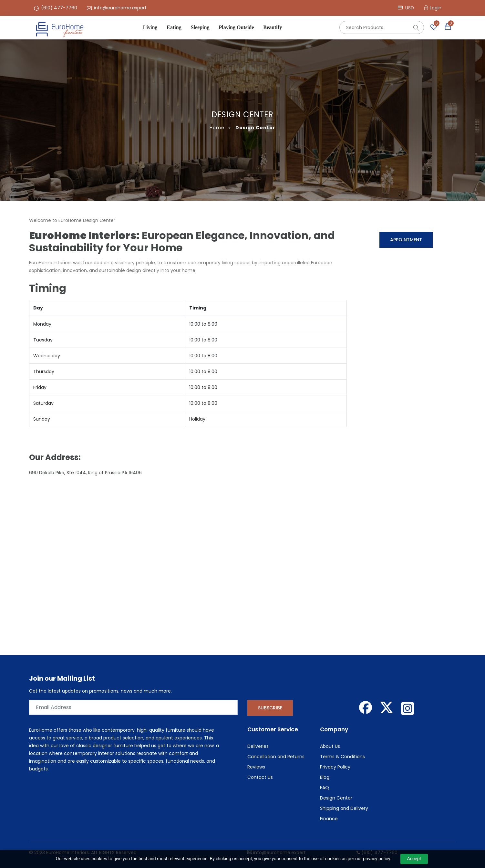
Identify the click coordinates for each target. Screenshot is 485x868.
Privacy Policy (335, 767)
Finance (329, 819)
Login (436, 8)
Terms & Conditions (342, 757)
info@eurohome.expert (120, 8)
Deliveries (258, 746)
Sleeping (200, 27)
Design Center (255, 128)
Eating (174, 27)
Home (220, 128)
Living (150, 27)
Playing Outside (236, 27)
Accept (414, 859)
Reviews (256, 767)
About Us (330, 746)
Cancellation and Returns (276, 757)
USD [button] (406, 8)
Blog (325, 777)
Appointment (406, 240)
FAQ (325, 788)
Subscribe (270, 708)
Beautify (273, 27)
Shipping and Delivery (344, 808)
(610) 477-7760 (59, 8)
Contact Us (260, 777)
